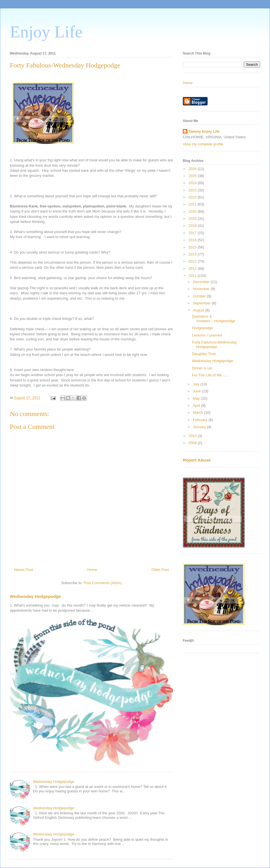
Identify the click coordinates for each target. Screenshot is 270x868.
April (197, 405)
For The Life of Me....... (210, 375)
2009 (193, 443)
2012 (193, 269)
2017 (193, 233)
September (202, 303)
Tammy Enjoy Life (204, 131)
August (199, 310)
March (199, 412)
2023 (193, 190)
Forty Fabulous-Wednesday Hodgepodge (214, 344)
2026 (193, 169)
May (197, 398)
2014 (193, 254)
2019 (193, 219)
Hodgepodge (202, 328)
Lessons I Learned (207, 335)
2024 (193, 183)
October (200, 296)
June (197, 391)
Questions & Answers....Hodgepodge (213, 319)
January (200, 427)
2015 (193, 247)
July (197, 384)
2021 (193, 204)
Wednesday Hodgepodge (35, 596)
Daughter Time (204, 354)
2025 (193, 176)
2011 (193, 276)
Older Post (160, 570)
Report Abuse (197, 460)
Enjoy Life (46, 32)
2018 (193, 226)
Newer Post (23, 570)
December (202, 282)
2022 (193, 197)
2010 (193, 436)
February (201, 420)
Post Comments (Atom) (103, 583)
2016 (193, 240)
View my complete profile (203, 144)
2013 (193, 261)
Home (92, 570)
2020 (193, 212)
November (202, 289)
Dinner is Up (202, 368)
